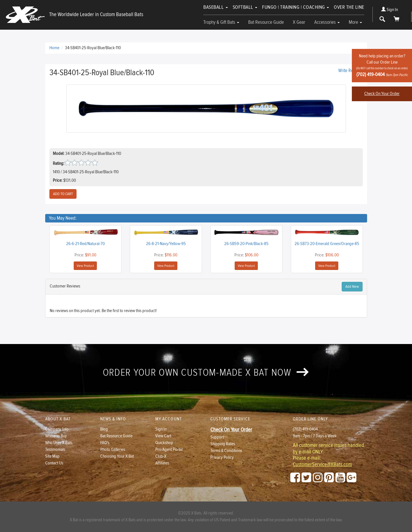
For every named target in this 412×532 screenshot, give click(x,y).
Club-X (161, 456)
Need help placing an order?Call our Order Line (382, 65)
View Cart (163, 436)
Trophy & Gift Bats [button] (221, 22)
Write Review (350, 71)
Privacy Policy (222, 458)
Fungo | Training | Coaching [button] (296, 7)
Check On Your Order (382, 94)
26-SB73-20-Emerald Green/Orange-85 (327, 244)
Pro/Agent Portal (169, 450)
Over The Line (349, 7)
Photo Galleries (113, 450)
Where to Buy (56, 436)
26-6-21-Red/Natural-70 (85, 244)
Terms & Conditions (226, 451)
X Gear (299, 22)
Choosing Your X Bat (117, 456)
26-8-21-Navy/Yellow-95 (166, 244)
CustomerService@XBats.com (322, 465)
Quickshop (164, 443)
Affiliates (162, 463)
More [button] (355, 22)
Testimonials (55, 450)
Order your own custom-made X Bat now (206, 373)
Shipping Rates (223, 444)
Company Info (57, 429)
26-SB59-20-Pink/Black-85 (246, 244)
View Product (85, 266)
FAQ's (105, 443)
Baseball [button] (216, 7)
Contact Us (54, 463)
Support (217, 437)
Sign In (390, 10)
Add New (352, 287)
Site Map (52, 456)
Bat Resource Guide (266, 22)
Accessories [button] (327, 22)
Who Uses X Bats (59, 443)
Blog (104, 429)
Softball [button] (245, 7)
